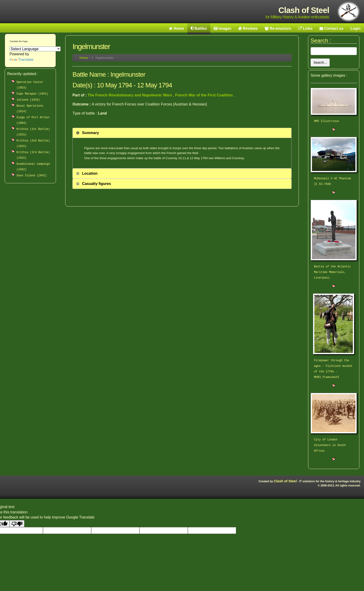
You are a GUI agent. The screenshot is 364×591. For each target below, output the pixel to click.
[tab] (182, 133)
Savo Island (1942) (32, 176)
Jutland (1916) (28, 100)
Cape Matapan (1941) (32, 94)
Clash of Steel (285, 481)
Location (90, 173)
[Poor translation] (17, 524)
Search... (320, 62)
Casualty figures (96, 184)
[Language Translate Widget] (35, 49)
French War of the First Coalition (204, 95)
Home (84, 58)
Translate (21, 60)
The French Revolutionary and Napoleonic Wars (130, 95)
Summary (90, 133)
